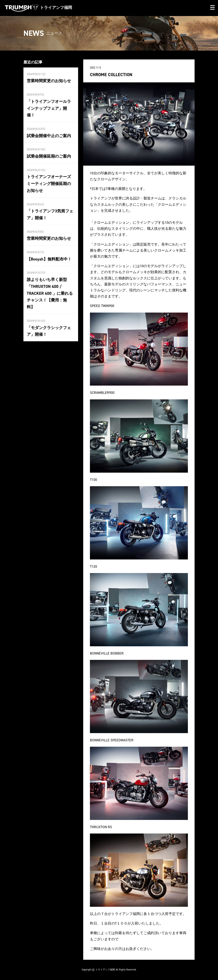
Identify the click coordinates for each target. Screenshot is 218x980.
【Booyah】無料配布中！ (49, 259)
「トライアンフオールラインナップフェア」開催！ (49, 108)
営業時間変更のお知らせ (49, 81)
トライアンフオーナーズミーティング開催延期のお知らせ (49, 183)
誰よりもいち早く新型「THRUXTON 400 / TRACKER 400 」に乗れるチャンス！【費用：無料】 (50, 293)
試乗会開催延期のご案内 (49, 156)
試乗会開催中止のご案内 (49, 136)
